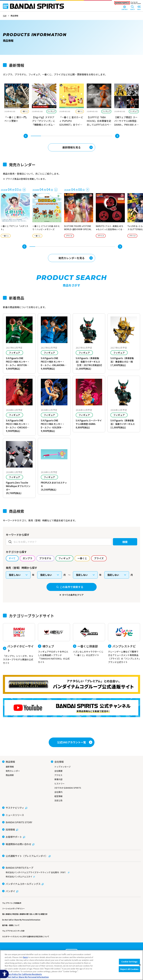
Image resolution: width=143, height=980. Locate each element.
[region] (71, 965)
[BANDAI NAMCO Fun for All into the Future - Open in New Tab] (127, 4)
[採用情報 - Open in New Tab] (10, 829)
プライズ (69, 236)
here (25, 957)
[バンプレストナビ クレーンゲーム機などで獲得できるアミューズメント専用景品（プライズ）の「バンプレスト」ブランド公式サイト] (124, 643)
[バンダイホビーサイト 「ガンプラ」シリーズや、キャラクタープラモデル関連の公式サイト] (19, 644)
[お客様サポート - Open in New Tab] (14, 837)
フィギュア (51, 111)
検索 (125, 542)
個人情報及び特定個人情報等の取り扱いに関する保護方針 (25, 914)
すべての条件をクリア (73, 595)
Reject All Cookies (129, 969)
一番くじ (25, 111)
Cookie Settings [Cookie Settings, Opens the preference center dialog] (129, 962)
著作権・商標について (11, 925)
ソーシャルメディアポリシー (13, 908)
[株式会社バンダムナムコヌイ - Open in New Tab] (71, 877)
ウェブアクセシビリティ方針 (13, 931)
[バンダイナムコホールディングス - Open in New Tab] (23, 884)
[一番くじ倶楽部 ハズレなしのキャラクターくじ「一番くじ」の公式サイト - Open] (89, 640)
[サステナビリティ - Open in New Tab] (15, 808)
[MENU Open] (139, 8)
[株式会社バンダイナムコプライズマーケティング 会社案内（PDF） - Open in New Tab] (71, 872)
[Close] (140, 965)
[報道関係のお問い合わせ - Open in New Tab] (18, 844)
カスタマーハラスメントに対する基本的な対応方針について (26, 936)
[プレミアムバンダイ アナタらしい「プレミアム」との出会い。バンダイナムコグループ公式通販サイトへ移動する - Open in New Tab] (71, 684)
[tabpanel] (17, 105)
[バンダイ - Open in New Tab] (10, 891)
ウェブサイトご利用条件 (12, 903)
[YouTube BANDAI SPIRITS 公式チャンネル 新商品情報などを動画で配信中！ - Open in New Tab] (71, 708)
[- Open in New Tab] (17, 105)
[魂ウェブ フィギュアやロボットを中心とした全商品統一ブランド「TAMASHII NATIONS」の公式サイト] (54, 643)
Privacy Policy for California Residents (23, 974)
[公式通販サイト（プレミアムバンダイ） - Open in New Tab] (26, 856)
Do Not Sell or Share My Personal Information (21, 920)
